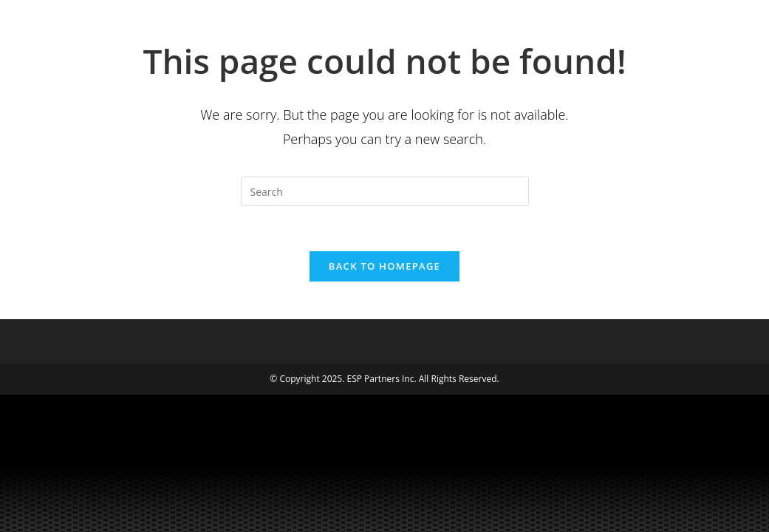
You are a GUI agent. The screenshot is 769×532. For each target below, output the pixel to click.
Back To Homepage (384, 266)
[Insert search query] (385, 191)
